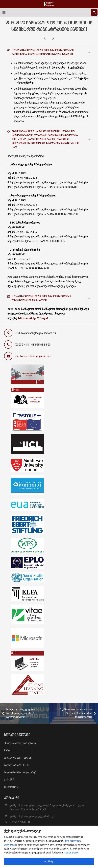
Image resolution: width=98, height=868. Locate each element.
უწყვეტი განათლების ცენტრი (20, 743)
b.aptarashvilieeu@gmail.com (33, 356)
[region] (49, 847)
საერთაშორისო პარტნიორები (21, 772)
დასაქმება (10, 779)
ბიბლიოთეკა (11, 787)
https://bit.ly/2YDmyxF (33, 318)
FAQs (7, 750)
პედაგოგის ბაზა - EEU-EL (18, 758)
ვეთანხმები (49, 861)
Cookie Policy (71, 853)
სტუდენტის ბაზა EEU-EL (17, 765)
